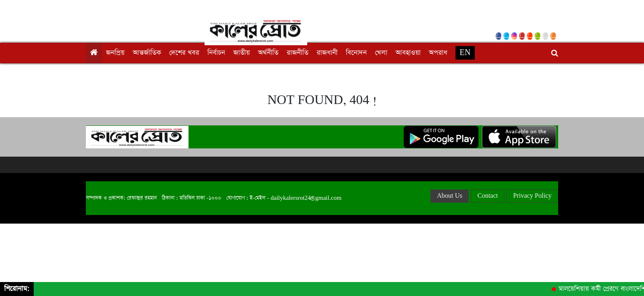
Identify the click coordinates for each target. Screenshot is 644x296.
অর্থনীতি (268, 53)
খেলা (381, 53)
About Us (450, 196)
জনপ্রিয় (115, 53)
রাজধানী (327, 53)
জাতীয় (241, 53)
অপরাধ (438, 53)
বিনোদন (356, 53)
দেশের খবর (184, 53)
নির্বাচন (216, 53)
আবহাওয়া (408, 53)
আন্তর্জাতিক (147, 53)
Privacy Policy (532, 196)
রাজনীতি (298, 53)
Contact (488, 196)
